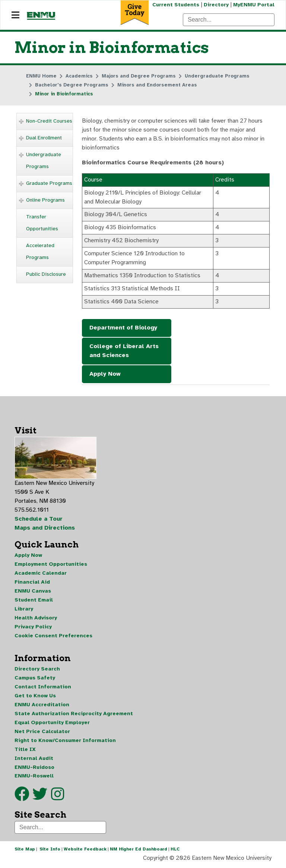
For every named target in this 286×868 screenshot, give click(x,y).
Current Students (176, 5)
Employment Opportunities (51, 565)
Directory (216, 5)
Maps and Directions (45, 529)
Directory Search (37, 670)
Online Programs (45, 200)
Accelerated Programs (40, 251)
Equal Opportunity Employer (52, 724)
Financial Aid (32, 583)
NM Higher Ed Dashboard (139, 851)
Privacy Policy (33, 628)
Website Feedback (85, 851)
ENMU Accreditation (42, 706)
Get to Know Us (35, 697)
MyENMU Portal (254, 5)
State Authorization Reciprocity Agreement (74, 715)
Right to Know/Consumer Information (65, 742)
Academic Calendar (41, 574)
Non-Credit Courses (49, 121)
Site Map (25, 851)
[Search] (229, 20)
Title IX (25, 751)
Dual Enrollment (44, 138)
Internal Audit (34, 760)
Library (24, 610)
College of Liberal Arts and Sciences (124, 351)
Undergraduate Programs (44, 160)
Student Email (34, 601)
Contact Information (43, 688)
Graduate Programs (49, 183)
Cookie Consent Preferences (53, 637)
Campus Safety (35, 679)
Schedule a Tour (39, 520)
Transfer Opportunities (42, 223)
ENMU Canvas (33, 592)
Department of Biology (123, 328)
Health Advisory (36, 619)
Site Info (50, 851)
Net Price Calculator (42, 733)
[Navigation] (15, 15)
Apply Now (105, 375)
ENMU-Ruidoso (34, 769)
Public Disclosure (46, 274)
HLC (175, 851)
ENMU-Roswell (34, 778)
